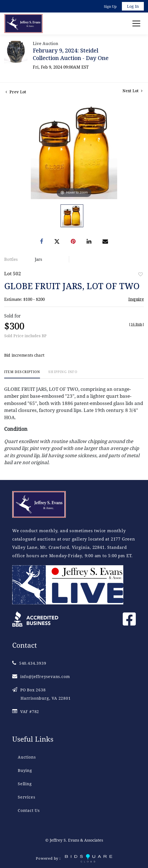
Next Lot (132, 91)
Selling (25, 784)
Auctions (27, 757)
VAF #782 (26, 711)
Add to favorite (141, 274)
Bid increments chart (24, 355)
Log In (133, 6)
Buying (25, 770)
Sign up (110, 6)
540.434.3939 (29, 663)
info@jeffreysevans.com (41, 676)
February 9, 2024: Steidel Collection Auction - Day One (71, 54)
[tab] (22, 374)
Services (26, 797)
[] (136, 324)
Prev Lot (16, 92)
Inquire (136, 299)
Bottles (11, 259)
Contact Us (29, 810)
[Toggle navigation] (136, 23)
